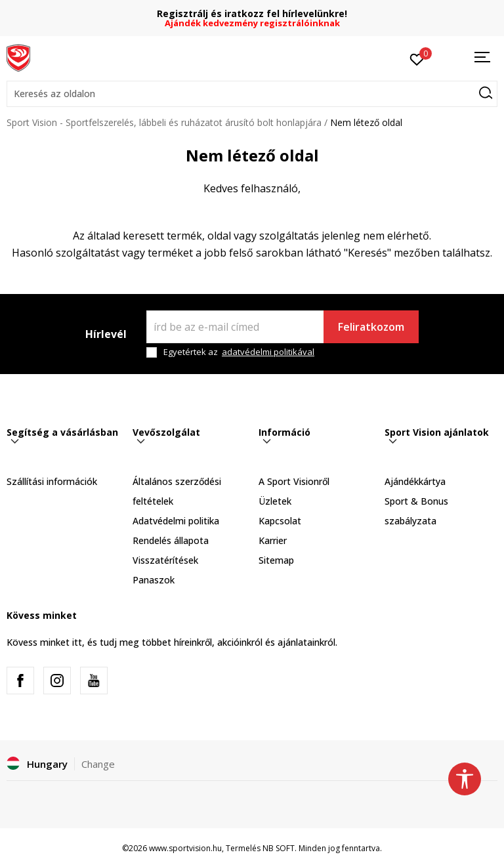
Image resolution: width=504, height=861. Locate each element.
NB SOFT (279, 848)
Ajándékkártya (415, 481)
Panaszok (154, 580)
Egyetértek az (239, 352)
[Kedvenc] (417, 58)
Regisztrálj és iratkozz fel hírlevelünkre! (252, 13)
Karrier (273, 540)
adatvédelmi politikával (268, 352)
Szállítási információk (52, 481)
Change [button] (98, 764)
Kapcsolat (280, 521)
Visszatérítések (165, 560)
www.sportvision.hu (185, 848)
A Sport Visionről (294, 481)
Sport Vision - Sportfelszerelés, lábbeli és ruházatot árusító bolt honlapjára (164, 122)
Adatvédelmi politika (176, 521)
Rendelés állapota (171, 540)
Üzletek (275, 501)
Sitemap (276, 560)
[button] (252, 94)
